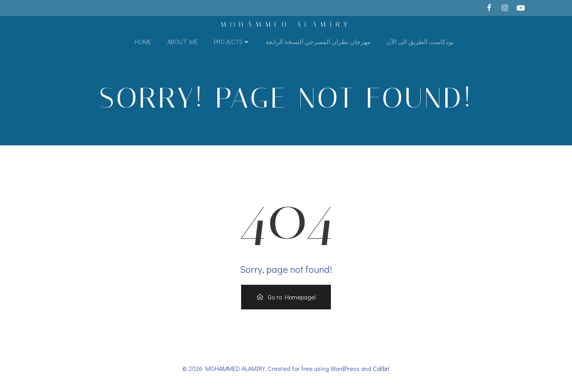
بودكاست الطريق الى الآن (420, 42)
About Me (183, 42)
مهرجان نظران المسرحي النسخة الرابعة (318, 42)
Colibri (381, 368)
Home (143, 42)
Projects (232, 42)
